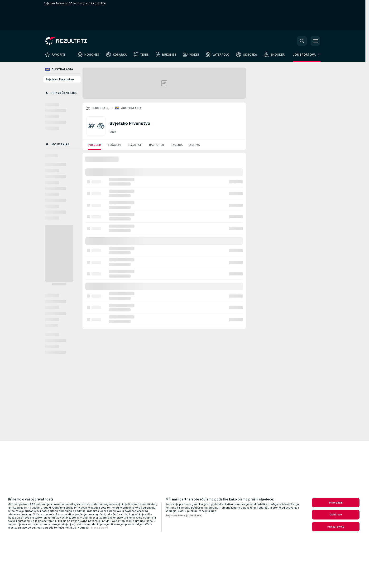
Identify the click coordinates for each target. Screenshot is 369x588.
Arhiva (195, 145)
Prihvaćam (336, 503)
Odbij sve (336, 514)
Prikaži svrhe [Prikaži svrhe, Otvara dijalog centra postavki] (336, 527)
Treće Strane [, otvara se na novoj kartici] (99, 528)
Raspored (157, 145)
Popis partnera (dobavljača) (184, 515)
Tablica (177, 145)
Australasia (131, 108)
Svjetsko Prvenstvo (60, 79)
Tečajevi (114, 145)
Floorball (100, 108)
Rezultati (135, 145)
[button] (302, 41)
